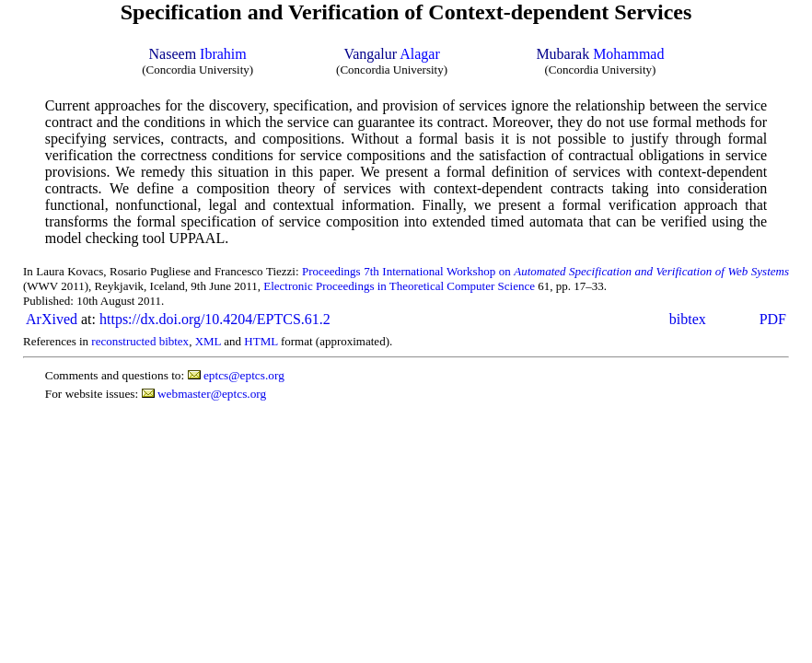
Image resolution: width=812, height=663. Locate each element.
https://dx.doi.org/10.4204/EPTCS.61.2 (215, 319)
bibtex (688, 319)
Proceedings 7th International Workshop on (545, 271)
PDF (773, 319)
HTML (261, 341)
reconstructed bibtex (140, 341)
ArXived (52, 319)
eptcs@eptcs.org (244, 375)
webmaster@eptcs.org (212, 394)
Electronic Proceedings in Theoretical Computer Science (399, 286)
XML (208, 341)
